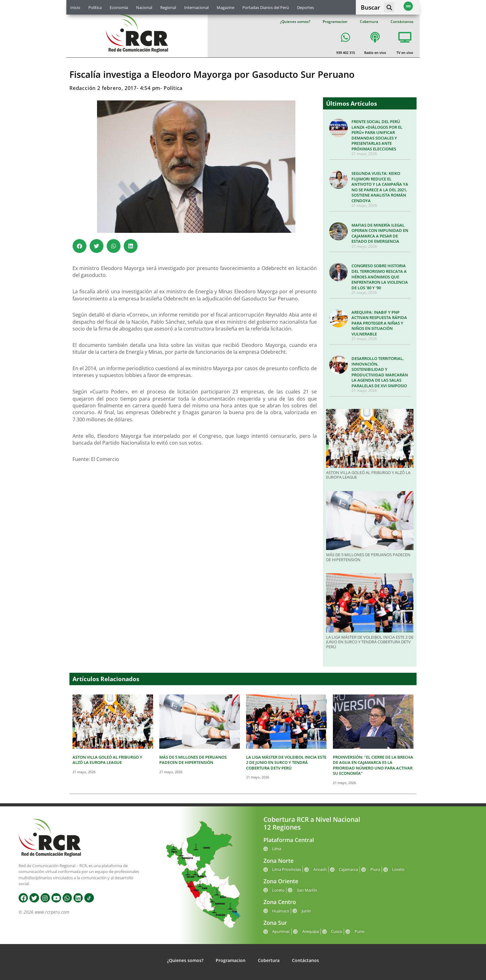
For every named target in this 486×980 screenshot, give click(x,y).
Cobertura (369, 22)
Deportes (305, 7)
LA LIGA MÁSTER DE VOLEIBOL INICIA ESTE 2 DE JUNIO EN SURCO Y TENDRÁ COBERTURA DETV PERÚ (370, 642)
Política (95, 7)
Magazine (225, 7)
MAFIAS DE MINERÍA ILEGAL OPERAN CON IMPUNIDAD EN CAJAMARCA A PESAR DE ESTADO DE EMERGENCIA (380, 233)
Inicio (75, 7)
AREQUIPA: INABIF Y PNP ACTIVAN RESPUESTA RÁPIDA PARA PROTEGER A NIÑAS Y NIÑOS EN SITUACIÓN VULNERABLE (379, 323)
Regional (168, 7)
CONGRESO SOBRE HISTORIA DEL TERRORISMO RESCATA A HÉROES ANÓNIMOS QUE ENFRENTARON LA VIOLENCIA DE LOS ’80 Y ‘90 (380, 277)
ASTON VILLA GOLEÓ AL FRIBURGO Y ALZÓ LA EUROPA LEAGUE (368, 475)
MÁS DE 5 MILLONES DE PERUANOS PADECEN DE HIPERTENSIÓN (368, 557)
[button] (389, 7)
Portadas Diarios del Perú (266, 7)
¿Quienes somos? (295, 22)
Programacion (335, 22)
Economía (119, 7)
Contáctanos (402, 22)
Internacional (196, 7)
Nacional (144, 7)
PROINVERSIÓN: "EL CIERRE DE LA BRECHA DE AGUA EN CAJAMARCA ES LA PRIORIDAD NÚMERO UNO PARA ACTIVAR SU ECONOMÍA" (373, 765)
